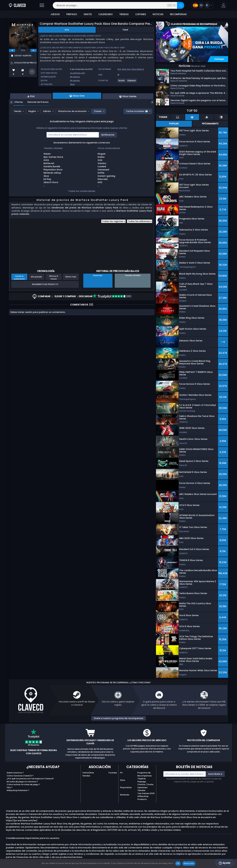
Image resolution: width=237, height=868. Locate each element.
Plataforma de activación (72, 128)
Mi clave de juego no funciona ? (22, 782)
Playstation (126, 787)
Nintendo (125, 795)
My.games (75, 77)
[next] (34, 50)
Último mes (71, 293)
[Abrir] (42, 5)
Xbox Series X (138, 69)
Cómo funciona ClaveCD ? (20, 776)
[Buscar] (181, 5)
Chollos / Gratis (145, 784)
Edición (47, 128)
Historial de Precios (36, 118)
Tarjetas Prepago (142, 780)
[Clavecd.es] (17, 5)
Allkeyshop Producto (143, 798)
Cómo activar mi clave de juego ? (23, 784)
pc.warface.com (78, 73)
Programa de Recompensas (144, 774)
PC (121, 773)
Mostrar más (198, 66)
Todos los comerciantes (82, 208)
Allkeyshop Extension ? (18, 790)
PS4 (119, 69)
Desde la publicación (19, 294)
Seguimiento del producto (45, 301)
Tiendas (86, 776)
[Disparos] (132, 82)
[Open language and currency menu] (202, 5)
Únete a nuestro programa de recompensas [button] (119, 718)
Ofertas (16, 118)
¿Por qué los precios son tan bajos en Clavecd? (30, 779)
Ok (178, 863)
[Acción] (122, 82)
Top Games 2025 (146, 793)
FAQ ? (10, 787)
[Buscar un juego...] (118, 5)
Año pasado (36, 293)
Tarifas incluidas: (137, 128)
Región (32, 128)
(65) (112, 313)
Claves (98, 128)
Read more (189, 863)
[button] (223, 5)
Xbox (72, 84)
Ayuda (225, 863)
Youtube (113, 773)
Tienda (17, 128)
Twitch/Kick (88, 773)
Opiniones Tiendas (142, 789)
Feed (125, 30)
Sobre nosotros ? (15, 773)
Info (67, 30)
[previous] (12, 50)
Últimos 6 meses (54, 294)
